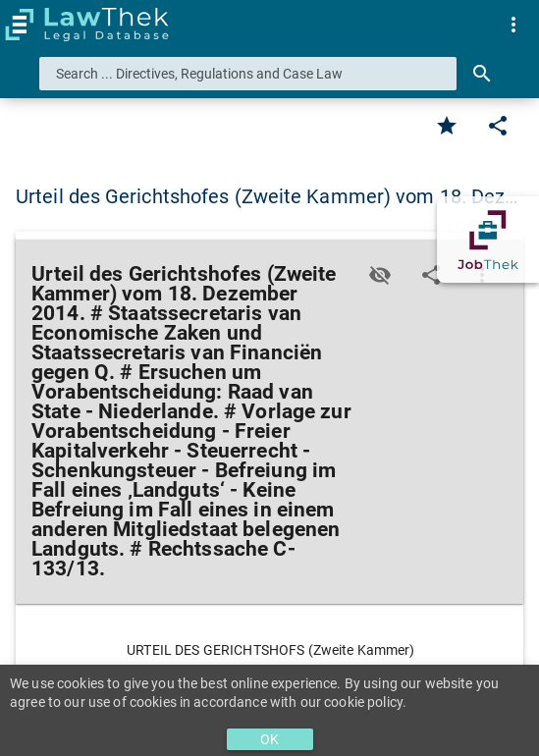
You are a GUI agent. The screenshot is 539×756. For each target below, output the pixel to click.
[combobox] (248, 74)
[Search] (482, 74)
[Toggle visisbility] (380, 275)
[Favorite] (447, 126)
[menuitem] (513, 25)
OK (269, 739)
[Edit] (498, 126)
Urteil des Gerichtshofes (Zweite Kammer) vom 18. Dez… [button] (267, 196)
